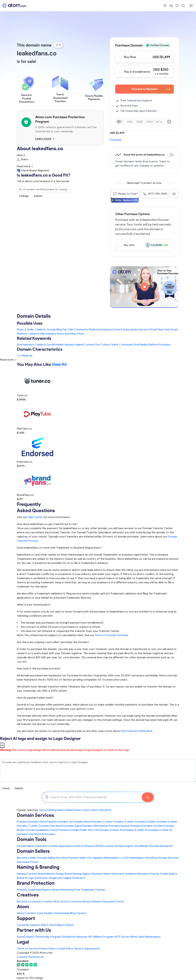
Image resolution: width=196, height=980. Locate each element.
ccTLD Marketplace (133, 858)
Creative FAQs (51, 901)
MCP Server (122, 937)
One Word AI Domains (42, 834)
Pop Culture (103, 345)
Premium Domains (28, 822)
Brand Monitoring (63, 890)
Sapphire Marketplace (106, 858)
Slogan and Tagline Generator (67, 878)
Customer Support (29, 925)
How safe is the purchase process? (39, 668)
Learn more (45, 139)
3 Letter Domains (113, 822)
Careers (81, 913)
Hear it (21, 155)
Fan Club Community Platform (81, 329)
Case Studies (45, 913)
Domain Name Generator (32, 846)
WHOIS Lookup (104, 846)
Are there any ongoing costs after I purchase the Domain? (53, 642)
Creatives (28, 895)
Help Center (35, 517)
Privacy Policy (47, 948)
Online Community (122, 345)
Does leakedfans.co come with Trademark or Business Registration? (59, 548)
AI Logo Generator (36, 878)
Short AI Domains (98, 830)
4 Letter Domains (135, 822)
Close (6, 788)
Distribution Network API (77, 937)
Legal (23, 942)
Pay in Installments (144, 72)
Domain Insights (124, 846)
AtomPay (151, 858)
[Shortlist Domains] (177, 6)
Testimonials (62, 913)
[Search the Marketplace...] (44, 189)
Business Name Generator (108, 874)
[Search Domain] (148, 797)
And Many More (74, 334)
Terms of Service (27, 948)
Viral (136, 345)
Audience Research (137, 874)
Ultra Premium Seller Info (77, 858)
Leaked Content (85, 345)
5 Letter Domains (157, 822)
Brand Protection (36, 883)
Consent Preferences (30, 957)
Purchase (116, 140)
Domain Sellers (33, 851)
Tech (42, 810)
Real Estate (74, 810)
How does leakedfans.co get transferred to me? (47, 524)
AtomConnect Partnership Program (39, 937)
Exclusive (165, 345)
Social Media (55, 345)
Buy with (144, 245)
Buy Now (144, 57)
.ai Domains (76, 822)
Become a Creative (29, 901)
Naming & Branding (38, 867)
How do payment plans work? (35, 698)
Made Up (27, 355)
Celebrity (41, 345)
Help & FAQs (48, 925)
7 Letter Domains (39, 826)
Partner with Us (34, 930)
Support (26, 918)
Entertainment (26, 345)
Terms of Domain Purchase (112, 635)
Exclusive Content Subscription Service (124, 329)
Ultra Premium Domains (54, 822)
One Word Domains (62, 826)
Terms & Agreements (87, 948)
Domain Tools (32, 839)
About (21, 913)
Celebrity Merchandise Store (46, 334)
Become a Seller (27, 858)
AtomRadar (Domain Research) (153, 846)
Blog (73, 913)
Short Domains (93, 822)
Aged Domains (84, 826)
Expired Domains (131, 826)
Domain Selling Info (49, 858)
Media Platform (149, 345)
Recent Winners (92, 901)
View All (59, 364)
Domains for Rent (153, 826)
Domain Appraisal (60, 846)
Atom (23, 907)
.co (19, 355)
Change (24, 196)
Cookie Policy (65, 948)
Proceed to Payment (151, 89)
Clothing (51, 810)
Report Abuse (65, 925)
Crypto (86, 810)
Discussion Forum (28, 862)
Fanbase (69, 345)
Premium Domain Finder (73, 830)
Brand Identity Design (51, 874)
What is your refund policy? (34, 605)
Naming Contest (27, 874)
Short (95, 810)
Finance (61, 810)
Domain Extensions (83, 846)
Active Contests (71, 901)
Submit (38, 196)
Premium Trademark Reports (34, 890)
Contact (31, 913)
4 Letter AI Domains (147, 830)
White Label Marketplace (145, 937)
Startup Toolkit (159, 874)
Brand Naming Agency (78, 874)
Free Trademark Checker (90, 890)
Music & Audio (25, 329)
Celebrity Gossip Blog (48, 329)
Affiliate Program (103, 937)
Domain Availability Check (42, 830)
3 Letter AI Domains (122, 830)
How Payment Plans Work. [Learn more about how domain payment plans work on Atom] (137, 731)
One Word (105, 810)
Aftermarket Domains (107, 826)
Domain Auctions (168, 858)
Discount (170, 155)
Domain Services (35, 815)
